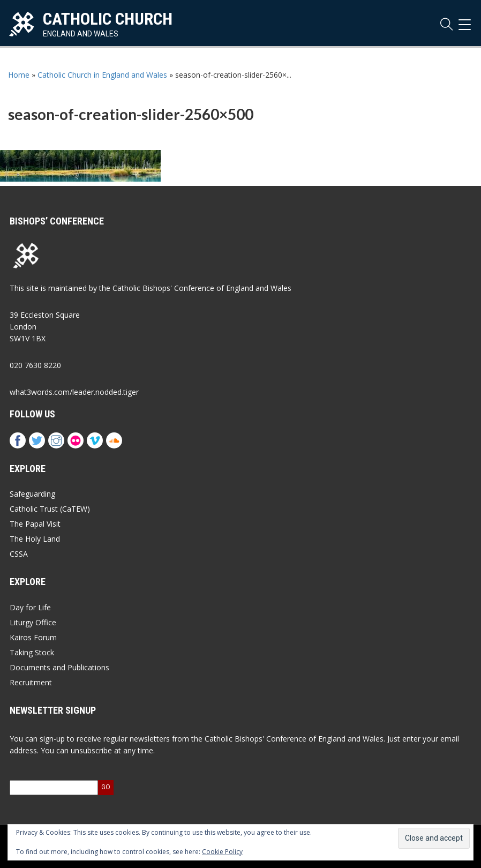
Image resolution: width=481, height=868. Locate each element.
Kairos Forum (33, 637)
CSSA (19, 554)
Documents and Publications (59, 667)
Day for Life (30, 607)
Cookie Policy (222, 852)
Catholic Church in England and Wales (102, 75)
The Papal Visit (35, 524)
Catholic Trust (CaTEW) (50, 509)
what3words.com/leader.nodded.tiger (74, 392)
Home (19, 75)
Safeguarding (32, 494)
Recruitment (31, 682)
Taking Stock (32, 652)
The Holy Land (35, 539)
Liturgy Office (33, 622)
